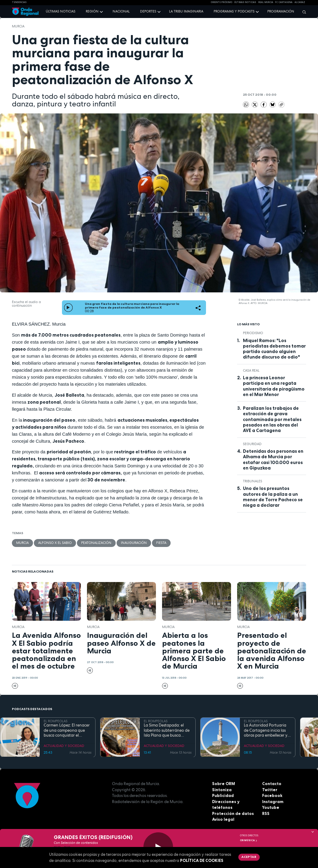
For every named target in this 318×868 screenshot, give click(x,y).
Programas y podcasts (234, 11)
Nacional (121, 11)
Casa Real (251, 370)
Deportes (148, 11)
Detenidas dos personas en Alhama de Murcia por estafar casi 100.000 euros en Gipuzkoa (273, 460)
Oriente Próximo (221, 2)
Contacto (272, 784)
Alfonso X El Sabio (55, 543)
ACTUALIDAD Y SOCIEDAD (64, 746)
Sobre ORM (224, 784)
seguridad (252, 444)
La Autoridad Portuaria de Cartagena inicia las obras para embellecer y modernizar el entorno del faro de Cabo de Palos (267, 730)
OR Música (249, 840)
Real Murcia (266, 2)
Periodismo (253, 333)
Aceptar (249, 857)
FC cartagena (284, 2)
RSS (266, 813)
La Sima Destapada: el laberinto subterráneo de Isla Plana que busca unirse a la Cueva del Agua (167, 730)
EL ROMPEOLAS (56, 721)
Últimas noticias (61, 11)
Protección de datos (233, 813)
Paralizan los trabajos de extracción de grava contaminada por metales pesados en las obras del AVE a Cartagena (272, 419)
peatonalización (96, 543)
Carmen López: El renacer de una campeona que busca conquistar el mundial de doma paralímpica (67, 730)
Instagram (273, 802)
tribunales (253, 481)
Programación (281, 11)
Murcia (18, 26)
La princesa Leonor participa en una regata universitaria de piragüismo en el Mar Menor (274, 386)
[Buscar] (303, 12)
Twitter (270, 790)
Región (92, 11)
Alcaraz (300, 2)
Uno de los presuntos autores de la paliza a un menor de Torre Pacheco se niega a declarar (273, 497)
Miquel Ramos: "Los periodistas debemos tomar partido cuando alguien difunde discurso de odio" (274, 349)
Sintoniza (222, 790)
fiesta (161, 543)
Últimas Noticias (245, 2)
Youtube (271, 807)
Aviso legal (223, 819)
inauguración (134, 543)
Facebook (272, 795)
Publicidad (223, 795)
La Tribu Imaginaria (186, 11)
